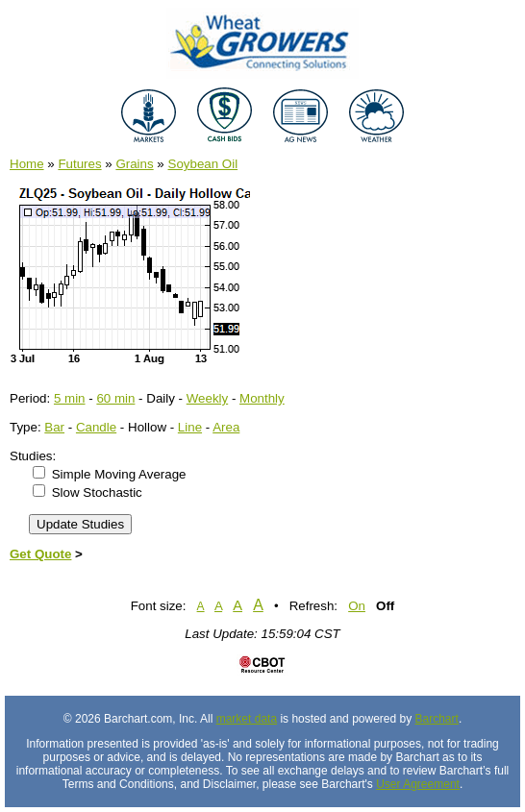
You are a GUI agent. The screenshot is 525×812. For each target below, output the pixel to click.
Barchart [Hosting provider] (437, 719)
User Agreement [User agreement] (418, 784)
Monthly (262, 398)
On (357, 606)
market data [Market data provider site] (247, 719)
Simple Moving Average (119, 474)
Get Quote (40, 554)
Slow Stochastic (97, 492)
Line (190, 427)
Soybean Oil (203, 164)
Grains (134, 164)
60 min (115, 398)
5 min (70, 398)
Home (27, 164)
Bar (54, 427)
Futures (79, 164)
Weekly (207, 398)
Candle (96, 427)
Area (226, 427)
